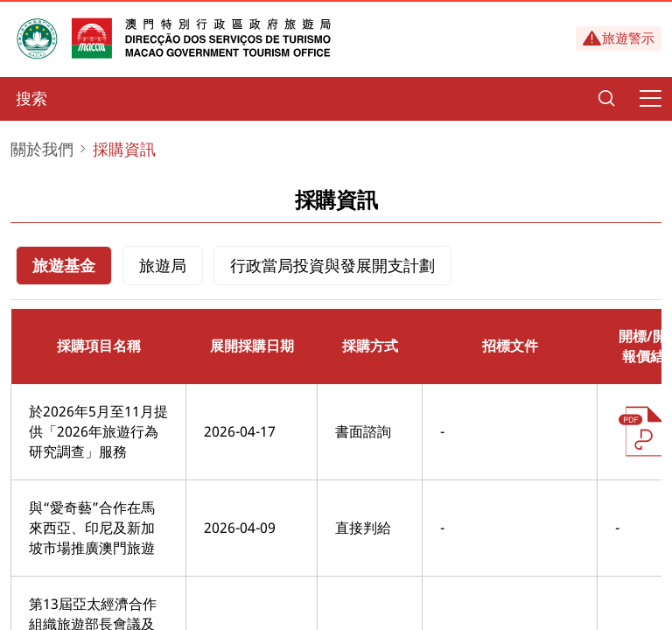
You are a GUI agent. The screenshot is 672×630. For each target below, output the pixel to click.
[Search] (606, 99)
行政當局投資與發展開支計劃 (332, 265)
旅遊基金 (64, 265)
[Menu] (650, 99)
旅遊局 (163, 265)
